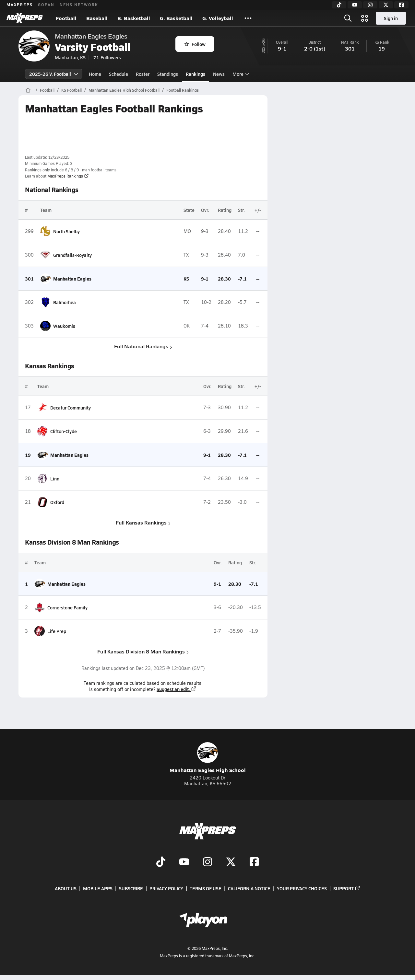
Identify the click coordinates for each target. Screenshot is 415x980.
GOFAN (46, 5)
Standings (168, 74)
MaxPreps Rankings (68, 176)
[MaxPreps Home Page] (28, 90)
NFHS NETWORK (79, 5)
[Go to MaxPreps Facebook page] (254, 862)
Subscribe (131, 888)
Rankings (196, 74)
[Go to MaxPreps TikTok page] (161, 862)
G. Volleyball (218, 18)
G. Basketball (176, 18)
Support (347, 888)
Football (66, 18)
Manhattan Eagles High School (208, 758)
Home (95, 74)
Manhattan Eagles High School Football (124, 90)
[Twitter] (386, 5)
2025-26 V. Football (54, 74)
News (219, 74)
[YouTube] (355, 5)
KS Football (71, 90)
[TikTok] (339, 5)
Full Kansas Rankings (143, 522)
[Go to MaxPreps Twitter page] (231, 862)
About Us (66, 888)
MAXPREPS (20, 5)
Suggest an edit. (177, 689)
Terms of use (206, 888)
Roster (143, 74)
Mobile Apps (98, 888)
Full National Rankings (143, 346)
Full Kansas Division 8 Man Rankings (143, 651)
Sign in (391, 18)
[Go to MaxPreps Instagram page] (207, 862)
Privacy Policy (166, 888)
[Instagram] (370, 5)
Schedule (119, 74)
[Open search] (348, 18)
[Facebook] (401, 5)
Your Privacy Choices (302, 888)
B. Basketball (134, 18)
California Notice (249, 888)
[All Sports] (248, 18)
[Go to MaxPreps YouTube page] (184, 862)
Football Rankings (183, 90)
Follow (195, 44)
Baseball (97, 18)
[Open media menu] (365, 18)
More (240, 74)
